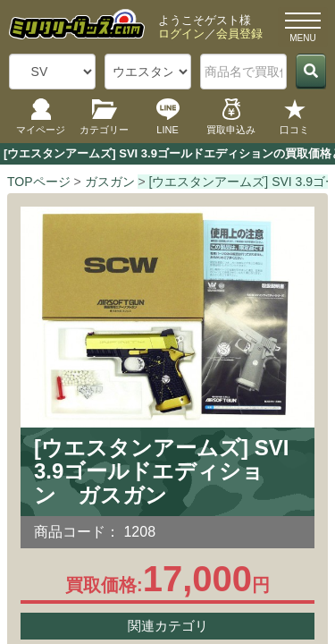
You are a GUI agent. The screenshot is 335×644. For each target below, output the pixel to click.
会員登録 (239, 34)
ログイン (181, 34)
